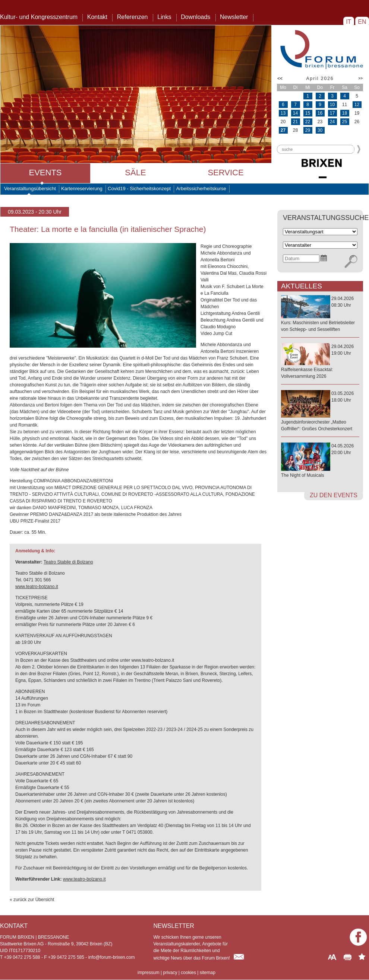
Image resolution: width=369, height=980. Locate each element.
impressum (149, 973)
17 (332, 113)
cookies (188, 973)
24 (332, 122)
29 (308, 130)
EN (362, 22)
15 (308, 113)
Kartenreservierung (82, 189)
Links (164, 17)
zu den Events (334, 495)
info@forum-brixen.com (112, 957)
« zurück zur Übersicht (32, 900)
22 (308, 122)
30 (320, 130)
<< (280, 79)
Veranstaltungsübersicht (30, 189)
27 (283, 130)
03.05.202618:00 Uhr (320, 411)
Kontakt (97, 17)
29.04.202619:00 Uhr (320, 362)
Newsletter (234, 17)
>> (360, 78)
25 (345, 122)
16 (320, 113)
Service (225, 173)
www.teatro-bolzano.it (37, 587)
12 (357, 105)
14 (295, 113)
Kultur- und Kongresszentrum (39, 17)
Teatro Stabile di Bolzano (68, 562)
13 (283, 113)
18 (345, 113)
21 (295, 122)
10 (332, 105)
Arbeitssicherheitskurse (201, 189)
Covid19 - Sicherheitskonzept (139, 189)
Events (45, 173)
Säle (135, 173)
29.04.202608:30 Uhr (320, 314)
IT (349, 22)
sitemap (208, 973)
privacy (170, 973)
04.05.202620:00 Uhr (320, 461)
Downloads (195, 17)
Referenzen (133, 17)
